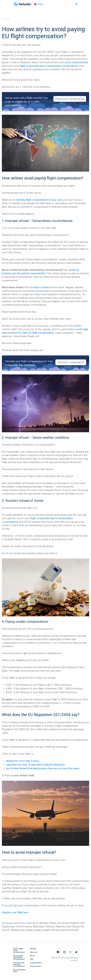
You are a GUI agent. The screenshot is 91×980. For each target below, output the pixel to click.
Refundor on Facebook (70, 952)
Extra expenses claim (19, 971)
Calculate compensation (71, 362)
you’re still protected (76, 62)
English (38, 4)
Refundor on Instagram (64, 952)
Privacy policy (36, 966)
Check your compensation (70, 99)
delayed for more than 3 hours (22, 761)
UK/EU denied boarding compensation (19, 964)
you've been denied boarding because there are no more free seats (43, 768)
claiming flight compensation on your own (39, 200)
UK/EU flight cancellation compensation (19, 957)
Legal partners (36, 963)
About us (34, 952)
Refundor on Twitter (76, 952)
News (32, 956)
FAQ (32, 959)
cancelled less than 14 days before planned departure (35, 765)
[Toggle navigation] (75, 4)
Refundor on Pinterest (58, 952)
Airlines (33, 949)
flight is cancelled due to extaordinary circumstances (49, 66)
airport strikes (41, 287)
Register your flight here (15, 912)
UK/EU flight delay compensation (19, 950)
